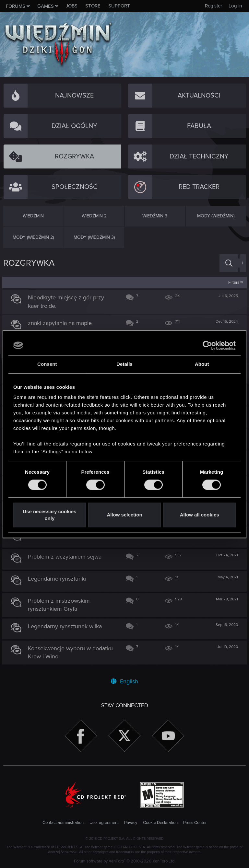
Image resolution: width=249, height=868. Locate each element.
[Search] (229, 263)
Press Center (195, 823)
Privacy (131, 823)
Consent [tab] (47, 364)
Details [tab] (124, 364)
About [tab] (202, 364)
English (124, 681)
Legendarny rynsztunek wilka (66, 626)
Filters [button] (233, 283)
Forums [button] (16, 6)
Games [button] (46, 6)
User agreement (104, 823)
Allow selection (124, 515)
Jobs (72, 6)
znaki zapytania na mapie (61, 323)
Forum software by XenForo (125, 861)
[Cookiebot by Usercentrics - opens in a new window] (207, 345)
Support (119, 6)
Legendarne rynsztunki (58, 579)
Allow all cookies (200, 515)
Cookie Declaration (160, 823)
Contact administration (63, 823)
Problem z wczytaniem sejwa (66, 557)
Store (93, 6)
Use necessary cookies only (49, 515)
